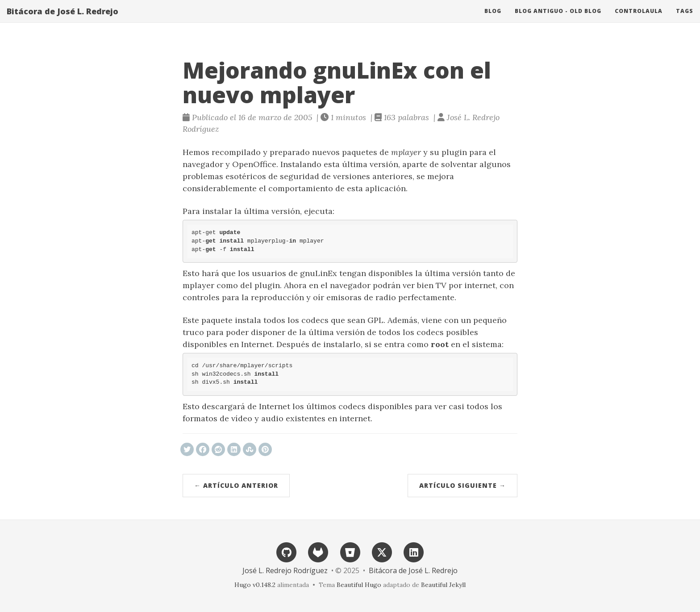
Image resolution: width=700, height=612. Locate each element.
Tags (685, 20)
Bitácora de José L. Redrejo (62, 20)
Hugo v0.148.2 (255, 585)
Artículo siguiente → (462, 485)
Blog (493, 20)
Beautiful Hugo (359, 585)
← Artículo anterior (236, 485)
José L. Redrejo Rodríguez (285, 570)
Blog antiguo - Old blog (558, 20)
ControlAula (639, 20)
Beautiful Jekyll (443, 585)
